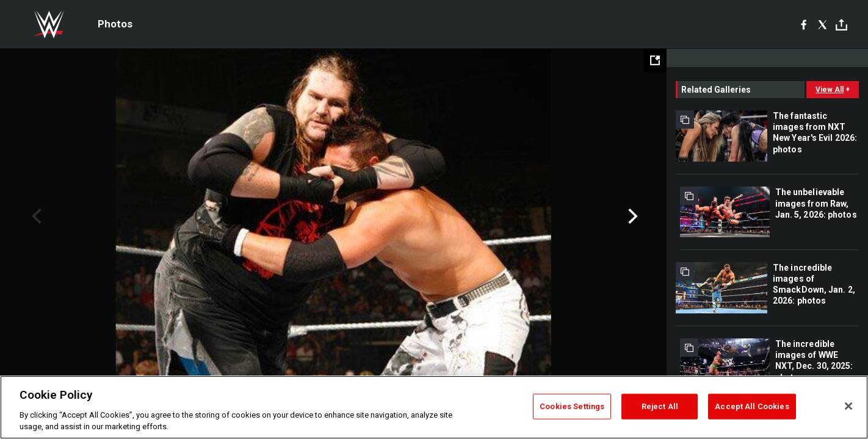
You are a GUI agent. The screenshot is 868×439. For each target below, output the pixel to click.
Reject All (660, 406)
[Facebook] (804, 24)
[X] (823, 24)
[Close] (848, 406)
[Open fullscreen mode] (655, 60)
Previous (35, 216)
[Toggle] (841, 25)
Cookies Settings (572, 406)
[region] (434, 407)
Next (631, 216)
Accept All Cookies (752, 406)
